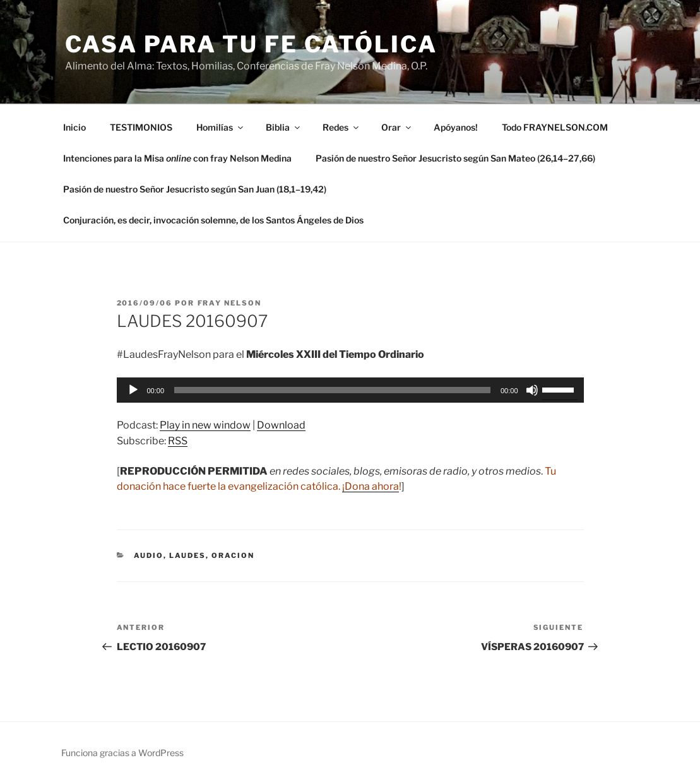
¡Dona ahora (371, 486)
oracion (233, 555)
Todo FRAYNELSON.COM (555, 127)
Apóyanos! (456, 127)
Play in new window (205, 425)
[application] (350, 390)
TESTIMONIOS (141, 127)
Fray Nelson (230, 303)
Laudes (187, 555)
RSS (178, 441)
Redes (341, 127)
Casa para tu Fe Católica (251, 44)
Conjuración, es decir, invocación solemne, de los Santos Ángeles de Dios (213, 220)
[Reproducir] (133, 390)
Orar (397, 127)
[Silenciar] (532, 390)
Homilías (221, 127)
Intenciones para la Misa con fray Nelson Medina (177, 158)
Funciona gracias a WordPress (122, 753)
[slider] (332, 390)
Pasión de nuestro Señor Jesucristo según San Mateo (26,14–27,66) (455, 158)
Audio (149, 555)
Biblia (284, 127)
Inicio (74, 127)
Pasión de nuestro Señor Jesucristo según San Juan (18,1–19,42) (195, 189)
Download (281, 425)
